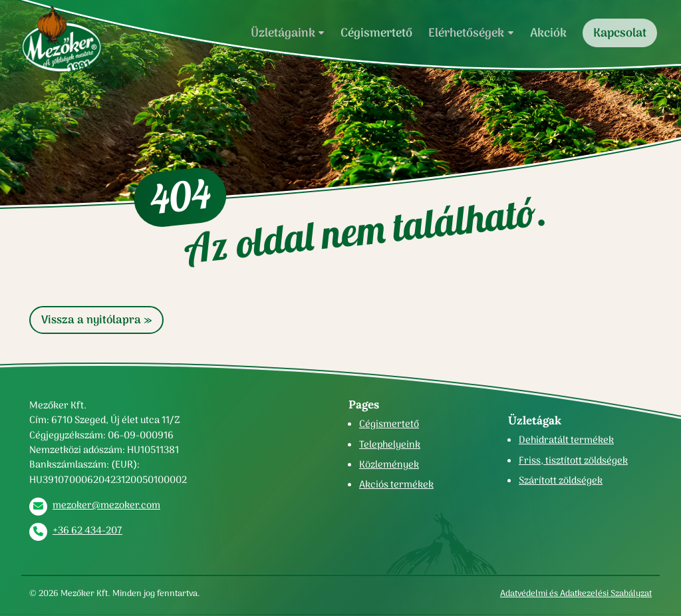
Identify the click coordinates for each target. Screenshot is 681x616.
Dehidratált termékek (566, 440)
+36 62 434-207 (87, 530)
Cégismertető (376, 33)
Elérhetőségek (466, 33)
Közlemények (389, 464)
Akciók (548, 33)
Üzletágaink (283, 33)
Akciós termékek (396, 484)
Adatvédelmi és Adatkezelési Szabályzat (576, 593)
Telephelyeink (390, 444)
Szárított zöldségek (561, 480)
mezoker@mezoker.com (106, 505)
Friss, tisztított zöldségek (573, 460)
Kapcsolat (620, 33)
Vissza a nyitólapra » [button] (96, 320)
